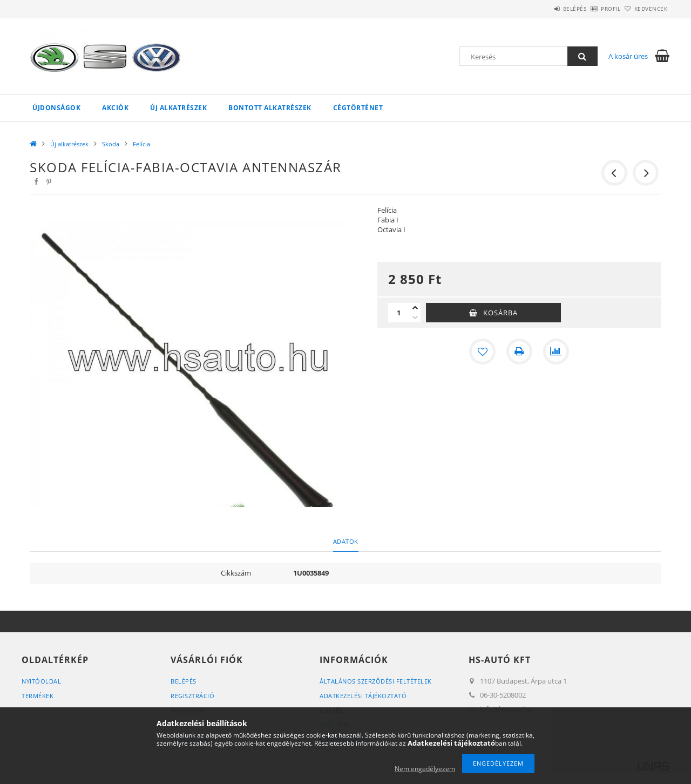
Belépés (545, 9)
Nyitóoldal (41, 681)
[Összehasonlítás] (556, 352)
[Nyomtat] (519, 352)
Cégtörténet (358, 108)
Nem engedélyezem (425, 769)
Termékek (38, 696)
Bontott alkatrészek (270, 108)
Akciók (115, 108)
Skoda (111, 144)
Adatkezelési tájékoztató (363, 696)
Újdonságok (56, 108)
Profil (593, 9)
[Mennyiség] (399, 313)
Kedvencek (645, 9)
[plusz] (415, 308)
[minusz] (415, 317)
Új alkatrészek (178, 108)
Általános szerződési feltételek (376, 681)
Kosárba (500, 313)
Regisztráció (192, 696)
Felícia (141, 144)
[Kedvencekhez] (483, 352)
